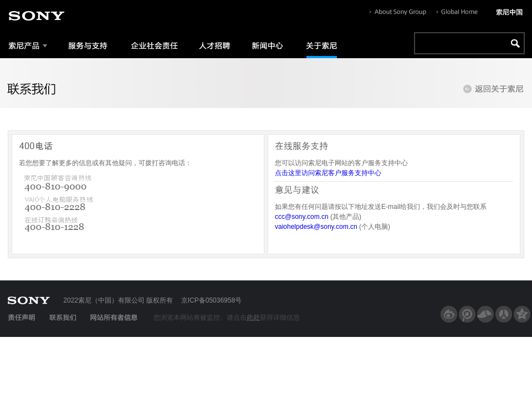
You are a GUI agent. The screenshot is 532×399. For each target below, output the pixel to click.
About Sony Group (398, 12)
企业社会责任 (152, 45)
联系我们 (63, 318)
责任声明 (21, 318)
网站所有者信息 (113, 318)
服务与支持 (88, 45)
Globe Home (457, 12)
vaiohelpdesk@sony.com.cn (316, 227)
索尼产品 (29, 45)
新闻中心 (266, 45)
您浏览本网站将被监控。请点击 (200, 318)
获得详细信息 (280, 318)
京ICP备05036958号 (211, 300)
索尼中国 (509, 12)
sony (37, 16)
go (514, 43)
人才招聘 (213, 45)
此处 (253, 318)
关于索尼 (318, 45)
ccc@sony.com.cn (302, 217)
